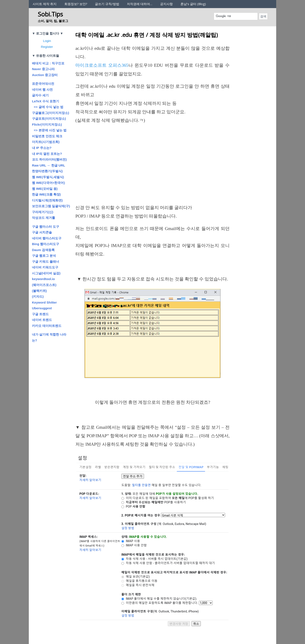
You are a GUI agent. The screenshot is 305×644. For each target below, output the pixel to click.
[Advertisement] (152, 160)
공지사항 (166, 4)
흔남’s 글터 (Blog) (193, 4)
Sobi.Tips (50, 14)
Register (47, 47)
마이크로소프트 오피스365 (102, 65)
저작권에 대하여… (140, 4)
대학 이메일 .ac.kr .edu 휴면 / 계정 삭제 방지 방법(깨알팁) (147, 35)
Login (47, 41)
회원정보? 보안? (76, 4)
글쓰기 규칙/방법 (107, 4)
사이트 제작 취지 (45, 4)
